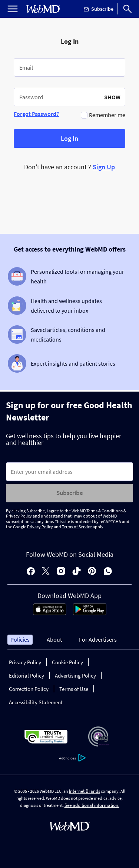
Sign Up (104, 167)
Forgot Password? (36, 114)
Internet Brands (85, 791)
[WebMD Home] (43, 9)
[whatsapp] (108, 572)
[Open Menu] (13, 9)
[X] (46, 572)
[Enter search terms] (69, 472)
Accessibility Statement (36, 702)
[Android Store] (90, 613)
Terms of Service (77, 527)
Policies (20, 639)
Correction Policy (29, 689)
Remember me (107, 115)
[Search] (128, 9)
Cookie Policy (67, 662)
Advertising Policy (75, 676)
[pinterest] (92, 572)
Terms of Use (74, 689)
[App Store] (50, 613)
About (54, 639)
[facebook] (31, 572)
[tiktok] (77, 572)
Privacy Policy (19, 516)
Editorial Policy (27, 676)
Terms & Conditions (105, 511)
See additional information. (92, 805)
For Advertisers (98, 639)
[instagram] (61, 572)
